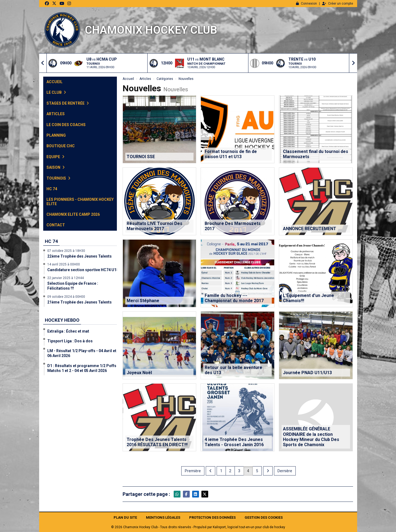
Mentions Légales (163, 517)
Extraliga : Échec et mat (68, 331)
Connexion (306, 4)
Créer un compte (338, 4)
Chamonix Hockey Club (151, 30)
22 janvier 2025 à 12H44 (66, 278)
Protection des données (212, 517)
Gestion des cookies (264, 517)
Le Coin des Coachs (66, 125)
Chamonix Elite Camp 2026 (73, 214)
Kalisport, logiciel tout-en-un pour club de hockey (249, 527)
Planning (56, 135)
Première (193, 471)
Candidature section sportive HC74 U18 (83, 270)
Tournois (58, 178)
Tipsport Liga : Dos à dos (70, 341)
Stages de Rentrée (68, 103)
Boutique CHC (61, 146)
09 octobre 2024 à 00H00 (66, 297)
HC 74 (52, 189)
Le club (56, 92)
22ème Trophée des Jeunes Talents (79, 256)
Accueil (54, 82)
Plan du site (125, 517)
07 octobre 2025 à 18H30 (66, 251)
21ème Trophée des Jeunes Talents (79, 302)
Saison (56, 167)
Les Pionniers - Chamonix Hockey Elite (80, 201)
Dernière (285, 471)
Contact (56, 225)
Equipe (55, 157)
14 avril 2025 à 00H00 (64, 264)
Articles (56, 114)
